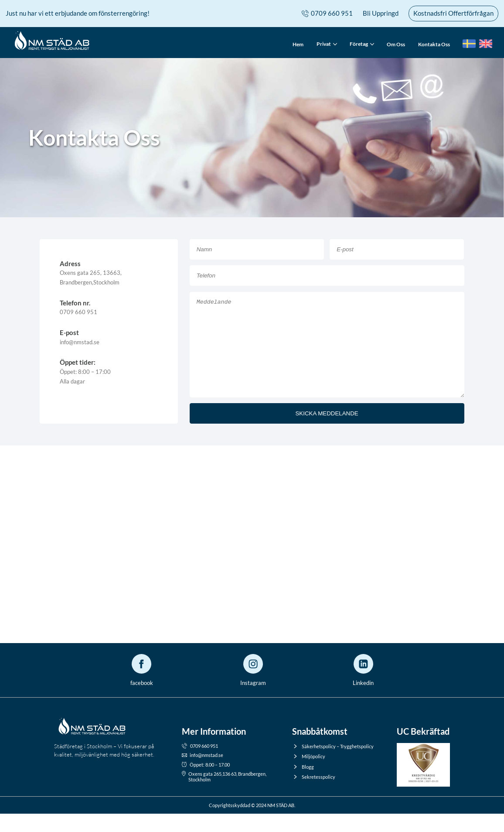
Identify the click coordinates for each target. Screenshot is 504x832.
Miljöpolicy (309, 775)
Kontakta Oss (434, 44)
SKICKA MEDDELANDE (327, 432)
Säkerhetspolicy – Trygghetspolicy (333, 765)
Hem (298, 44)
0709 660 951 (327, 14)
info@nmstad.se (203, 773)
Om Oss (396, 44)
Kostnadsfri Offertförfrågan (453, 13)
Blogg (303, 785)
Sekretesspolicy (314, 795)
